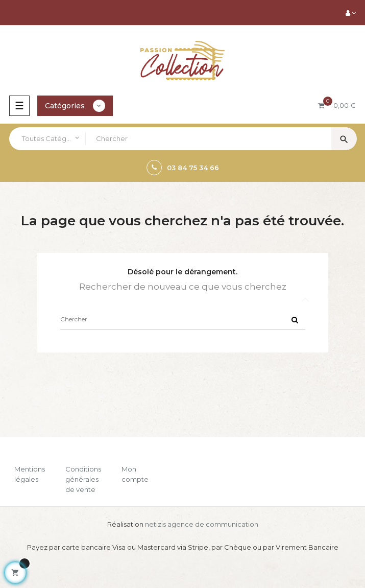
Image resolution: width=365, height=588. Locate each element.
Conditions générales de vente (83, 479)
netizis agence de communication (202, 524)
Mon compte (135, 474)
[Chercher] (183, 319)
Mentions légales (30, 474)
